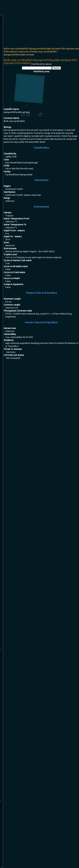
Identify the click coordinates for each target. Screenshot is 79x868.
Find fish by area (41, 72)
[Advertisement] (41, 38)
